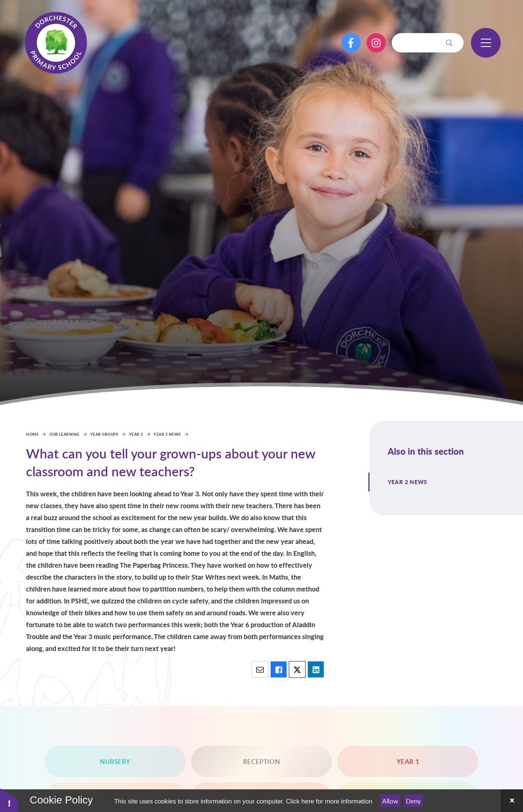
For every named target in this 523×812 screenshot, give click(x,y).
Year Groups (104, 434)
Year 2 (136, 434)
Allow (390, 801)
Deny (413, 801)
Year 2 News (167, 434)
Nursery (115, 761)
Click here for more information (329, 801)
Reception (261, 761)
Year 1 (408, 761)
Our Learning (64, 434)
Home (32, 434)
